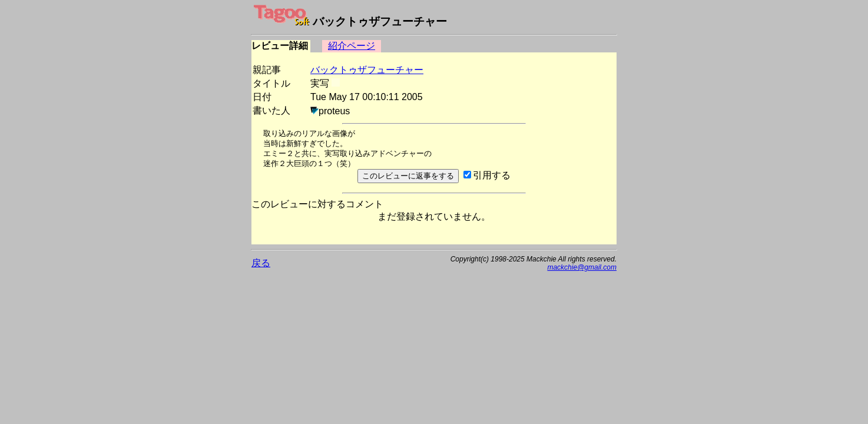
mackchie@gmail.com (582, 267)
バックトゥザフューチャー (367, 70)
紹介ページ (352, 46)
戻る (261, 263)
